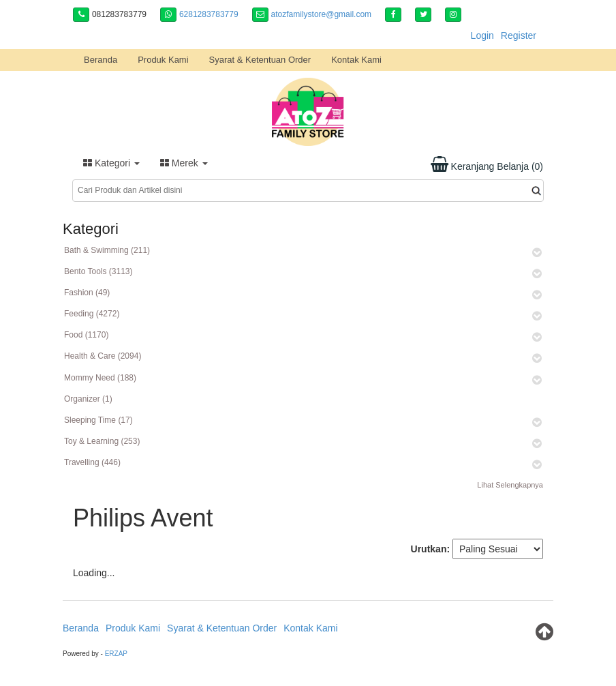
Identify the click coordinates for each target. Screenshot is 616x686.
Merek (184, 163)
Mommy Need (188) (100, 378)
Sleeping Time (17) (98, 420)
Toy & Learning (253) (102, 441)
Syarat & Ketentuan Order (260, 60)
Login (482, 35)
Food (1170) (86, 335)
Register (519, 35)
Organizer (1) (88, 399)
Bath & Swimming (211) (107, 250)
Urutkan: (431, 549)
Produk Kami (163, 60)
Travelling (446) (92, 462)
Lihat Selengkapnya (510, 485)
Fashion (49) (87, 293)
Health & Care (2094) (103, 356)
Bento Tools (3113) (98, 271)
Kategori (111, 163)
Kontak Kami (356, 60)
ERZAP (116, 654)
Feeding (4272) (92, 314)
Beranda (101, 60)
